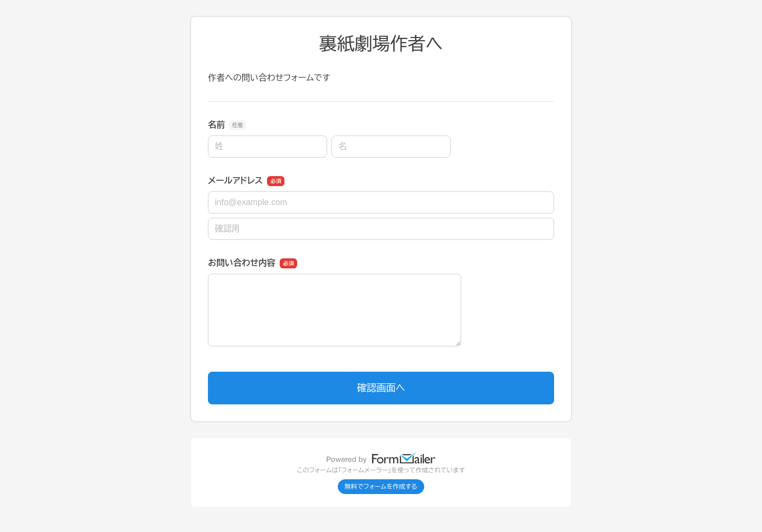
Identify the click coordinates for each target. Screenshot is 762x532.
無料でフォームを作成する (381, 487)
